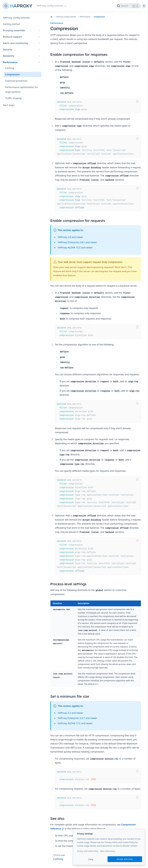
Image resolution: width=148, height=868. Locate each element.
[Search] (128, 6)
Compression (99, 17)
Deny (91, 859)
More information (108, 851)
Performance (85, 17)
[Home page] (18, 6)
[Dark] (144, 6)
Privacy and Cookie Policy (88, 851)
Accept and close (125, 859)
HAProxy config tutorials (66, 17)
